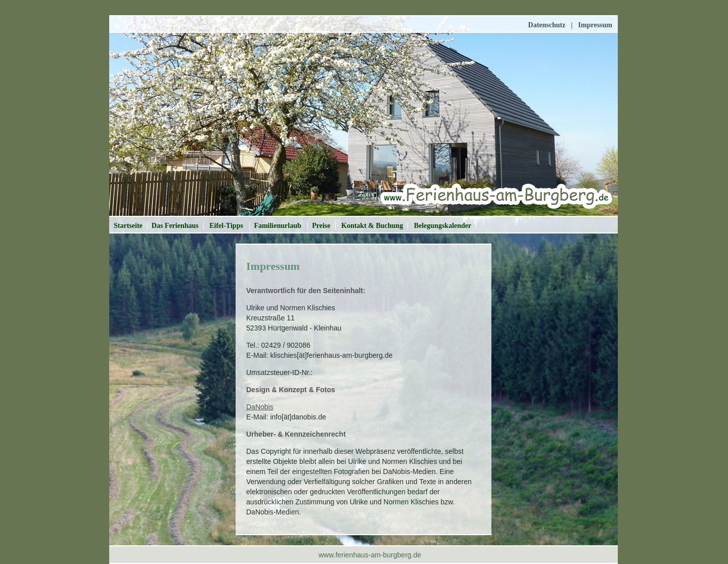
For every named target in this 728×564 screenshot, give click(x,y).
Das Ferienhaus (175, 226)
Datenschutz (547, 25)
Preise (321, 226)
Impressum (595, 25)
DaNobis (260, 407)
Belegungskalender (443, 226)
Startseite (128, 226)
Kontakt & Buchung (372, 226)
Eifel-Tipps (227, 226)
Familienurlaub (278, 226)
